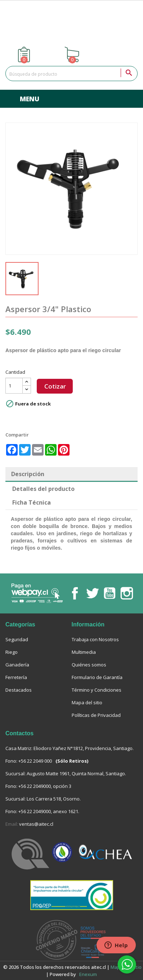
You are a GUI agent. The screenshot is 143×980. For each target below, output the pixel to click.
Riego (12, 652)
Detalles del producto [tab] (43, 489)
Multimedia (84, 652)
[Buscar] (71, 74)
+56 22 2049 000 (35, 761)
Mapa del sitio (87, 702)
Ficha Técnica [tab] (32, 502)
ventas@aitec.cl (36, 824)
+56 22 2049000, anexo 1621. (49, 811)
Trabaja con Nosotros (95, 639)
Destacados (19, 690)
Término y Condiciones (97, 690)
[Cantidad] (14, 386)
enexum (89, 974)
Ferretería (16, 677)
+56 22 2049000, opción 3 (45, 786)
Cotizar (55, 386)
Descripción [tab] (28, 474)
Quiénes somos (89, 665)
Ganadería (17, 665)
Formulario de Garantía (97, 677)
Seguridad (17, 639)
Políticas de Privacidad (96, 715)
